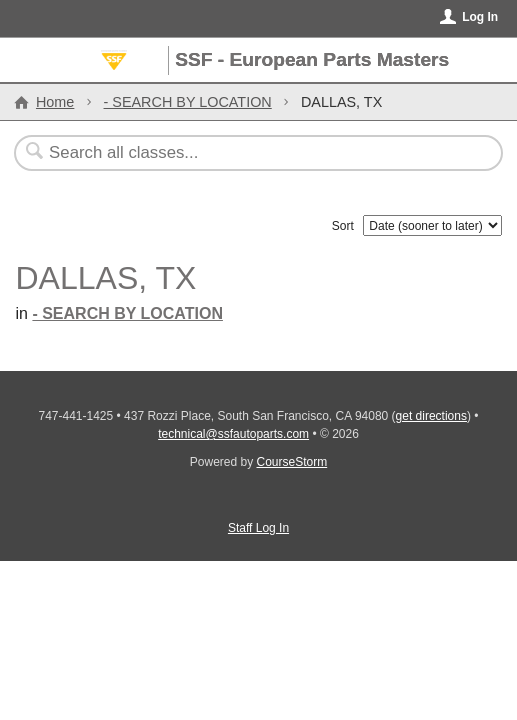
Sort (343, 226)
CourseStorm (292, 462)
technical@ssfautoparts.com (233, 434)
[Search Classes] (248, 153)
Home (55, 102)
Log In (480, 17)
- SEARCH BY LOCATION (188, 102)
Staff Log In (258, 528)
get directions (431, 416)
